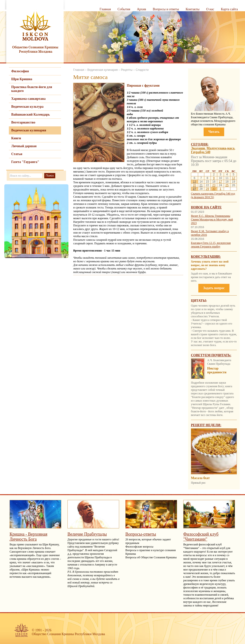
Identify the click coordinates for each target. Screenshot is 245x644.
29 (207, 189)
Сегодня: (200, 144)
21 (201, 185)
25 (227, 185)
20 (194, 185)
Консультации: (206, 257)
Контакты (193, 9)
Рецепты (127, 70)
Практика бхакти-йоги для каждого (32, 89)
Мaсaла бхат (200, 478)
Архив (141, 9)
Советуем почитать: (211, 355)
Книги (16, 138)
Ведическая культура (27, 107)
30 (214, 189)
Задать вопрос (214, 288)
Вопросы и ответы (166, 9)
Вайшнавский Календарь (31, 115)
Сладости (142, 70)
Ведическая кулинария (29, 130)
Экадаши (198, 148)
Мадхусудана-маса (220, 148)
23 (214, 185)
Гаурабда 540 (201, 152)
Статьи (17, 154)
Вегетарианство (23, 122)
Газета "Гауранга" (25, 162)
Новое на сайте (206, 207)
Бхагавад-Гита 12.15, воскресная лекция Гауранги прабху (211, 245)
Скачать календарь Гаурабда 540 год (213, 194)
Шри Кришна (22, 79)
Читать (214, 132)
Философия (20, 71)
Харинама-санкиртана (28, 99)
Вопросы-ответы (141, 534)
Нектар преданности (217, 370)
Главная (105, 9)
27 (194, 189)
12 (233, 178)
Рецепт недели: (206, 425)
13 (194, 182)
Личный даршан (24, 146)
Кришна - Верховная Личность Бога (28, 537)
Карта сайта (229, 9)
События (124, 9)
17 (220, 182)
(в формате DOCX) (202, 197)
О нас (210, 9)
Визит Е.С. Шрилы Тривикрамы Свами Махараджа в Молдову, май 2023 (212, 219)
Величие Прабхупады (87, 534)
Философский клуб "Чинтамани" (201, 537)
